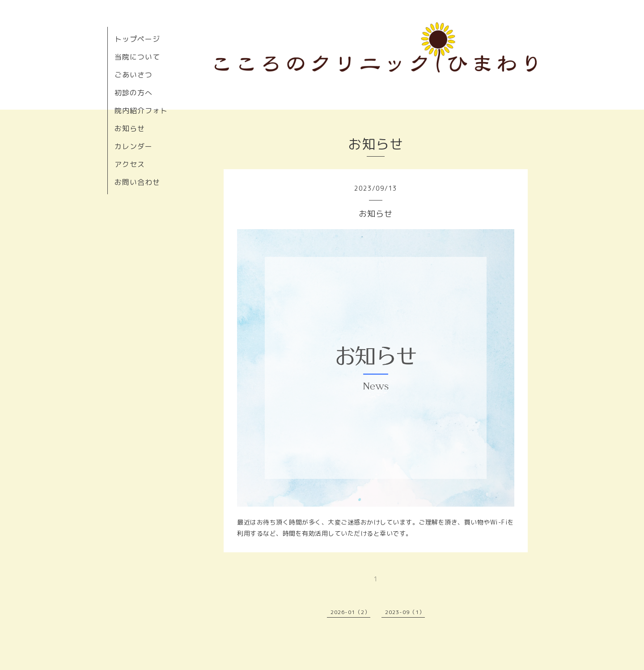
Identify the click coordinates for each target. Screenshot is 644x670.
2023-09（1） (405, 612)
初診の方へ (133, 93)
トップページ (137, 39)
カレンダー (133, 146)
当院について (137, 57)
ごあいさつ (133, 75)
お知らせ (130, 128)
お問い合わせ (137, 182)
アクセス (130, 164)
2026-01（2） (350, 612)
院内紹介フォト (141, 111)
